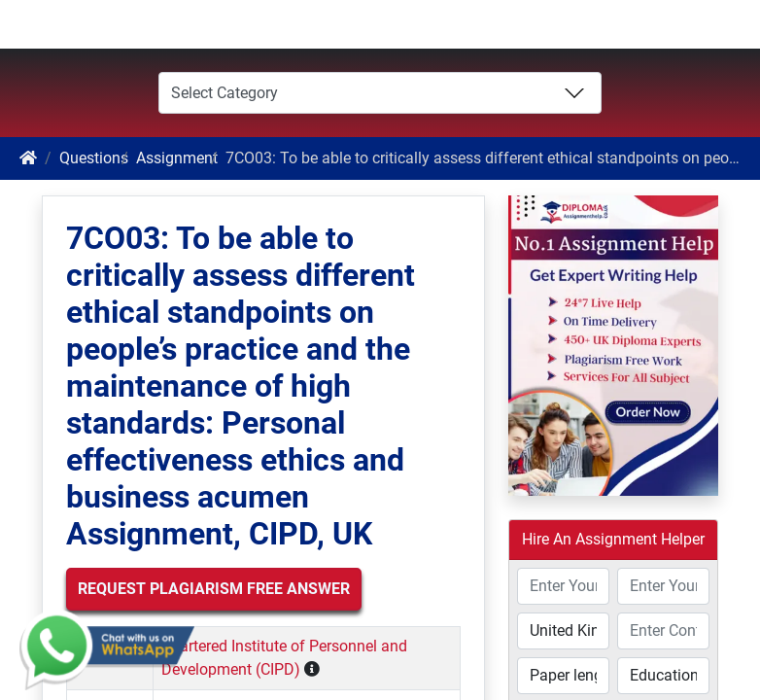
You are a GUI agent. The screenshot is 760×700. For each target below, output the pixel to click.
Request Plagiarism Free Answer (214, 589)
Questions (94, 158)
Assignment (177, 158)
